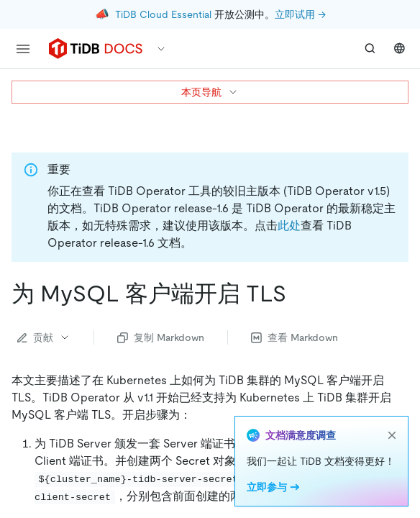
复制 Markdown (161, 337)
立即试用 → (300, 14)
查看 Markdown (295, 337)
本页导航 (210, 92)
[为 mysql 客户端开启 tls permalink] (298, 294)
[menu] (23, 49)
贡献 (44, 337)
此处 (289, 226)
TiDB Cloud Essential (163, 14)
